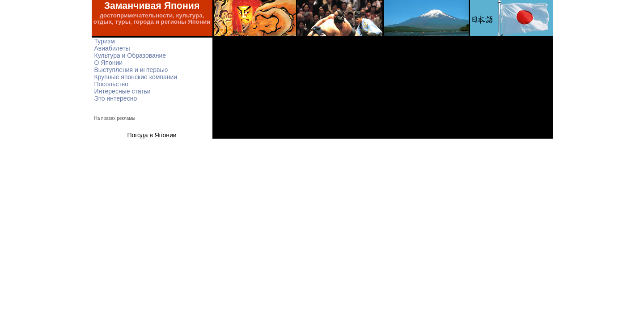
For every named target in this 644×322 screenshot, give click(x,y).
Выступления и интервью (131, 70)
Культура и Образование (130, 55)
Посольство (111, 84)
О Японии (109, 63)
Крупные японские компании (136, 77)
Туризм (105, 41)
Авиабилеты (112, 48)
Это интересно (116, 98)
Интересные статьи (123, 91)
